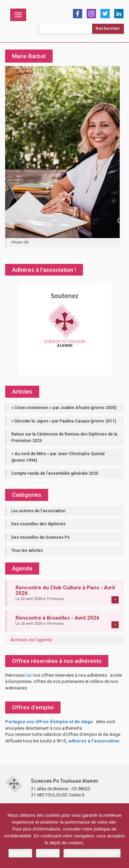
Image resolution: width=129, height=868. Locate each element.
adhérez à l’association (94, 741)
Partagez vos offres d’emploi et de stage (49, 722)
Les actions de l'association (38, 511)
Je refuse (48, 853)
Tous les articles (27, 550)
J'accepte (20, 853)
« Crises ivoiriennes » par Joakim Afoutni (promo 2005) (64, 408)
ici (29, 675)
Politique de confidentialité (92, 853)
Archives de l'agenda (31, 640)
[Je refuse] (120, 836)
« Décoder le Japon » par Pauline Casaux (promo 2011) (64, 421)
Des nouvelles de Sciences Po (41, 537)
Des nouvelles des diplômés (39, 524)
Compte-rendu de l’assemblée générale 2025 (55, 473)
